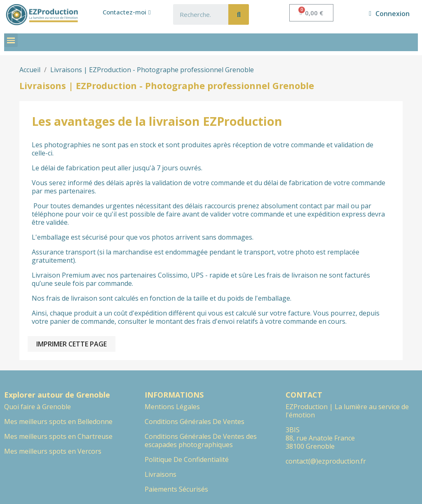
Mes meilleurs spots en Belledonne (58, 422)
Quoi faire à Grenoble (38, 407)
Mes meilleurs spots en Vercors (53, 451)
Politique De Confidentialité (187, 459)
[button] (127, 12)
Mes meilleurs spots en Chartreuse (58, 436)
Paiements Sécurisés (176, 489)
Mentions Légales (172, 407)
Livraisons (161, 474)
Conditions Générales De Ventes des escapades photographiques (201, 440)
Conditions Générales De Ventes (195, 422)
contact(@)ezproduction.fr (326, 461)
